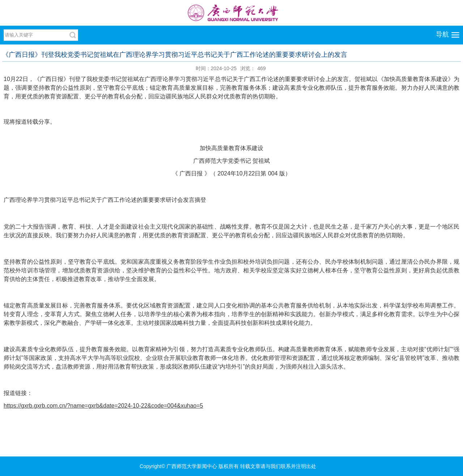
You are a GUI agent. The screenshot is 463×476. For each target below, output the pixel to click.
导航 (442, 34)
